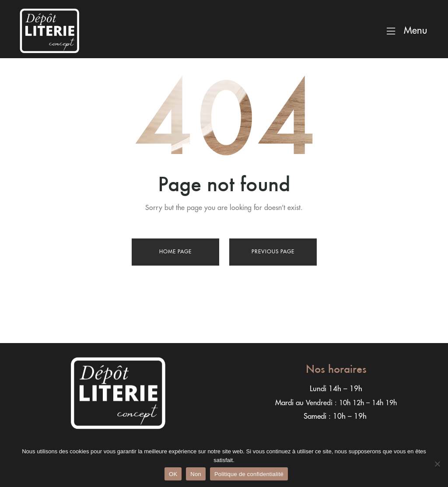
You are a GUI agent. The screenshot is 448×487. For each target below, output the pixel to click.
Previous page (273, 252)
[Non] (437, 464)
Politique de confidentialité (249, 474)
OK (173, 474)
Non (196, 474)
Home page (175, 252)
